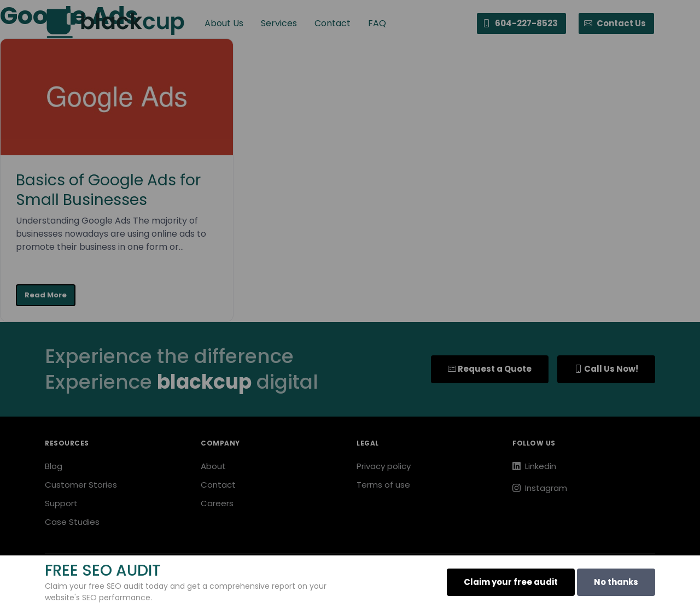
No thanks (616, 582)
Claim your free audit (511, 582)
